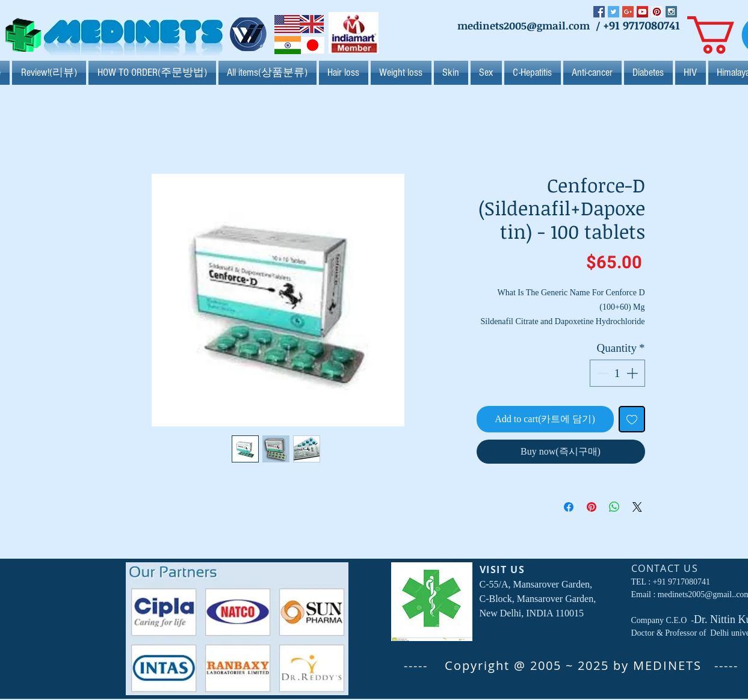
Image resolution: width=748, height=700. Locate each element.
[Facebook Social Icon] (599, 12)
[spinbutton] (617, 373)
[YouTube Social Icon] (642, 12)
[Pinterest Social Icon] (657, 12)
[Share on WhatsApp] (614, 507)
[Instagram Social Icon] (671, 12)
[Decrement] (601, 373)
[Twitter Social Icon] (614, 12)
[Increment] (633, 373)
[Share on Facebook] (569, 507)
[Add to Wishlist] (632, 419)
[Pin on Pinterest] (592, 507)
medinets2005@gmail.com (524, 26)
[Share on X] (637, 507)
